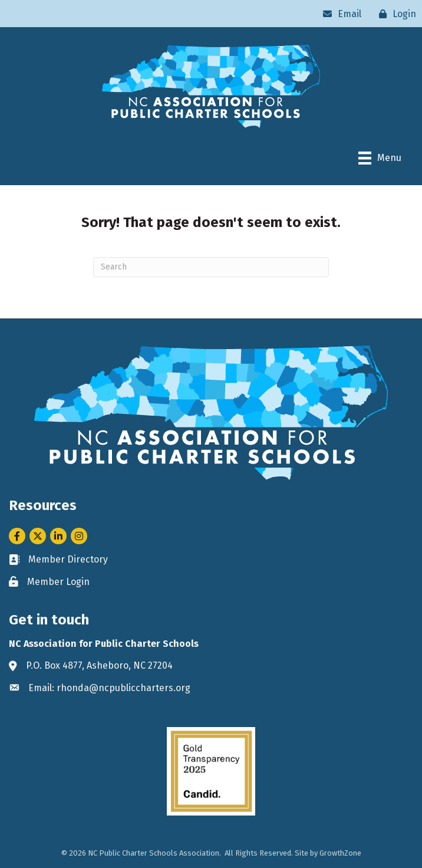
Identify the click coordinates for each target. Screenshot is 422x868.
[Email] (339, 14)
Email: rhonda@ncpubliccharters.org (109, 688)
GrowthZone (340, 853)
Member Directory (68, 559)
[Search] (211, 267)
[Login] (395, 14)
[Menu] (380, 158)
